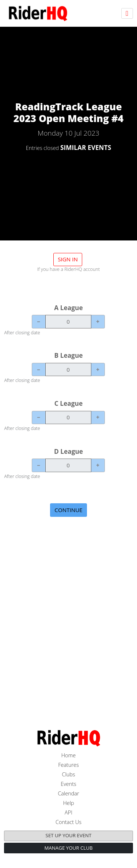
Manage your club (68, 848)
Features (68, 765)
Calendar (68, 793)
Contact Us (68, 822)
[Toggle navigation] (127, 13)
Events (68, 784)
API (68, 812)
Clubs (68, 774)
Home (69, 755)
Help (68, 803)
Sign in (68, 259)
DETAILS (68, 167)
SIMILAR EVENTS (86, 147)
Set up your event (69, 835)
